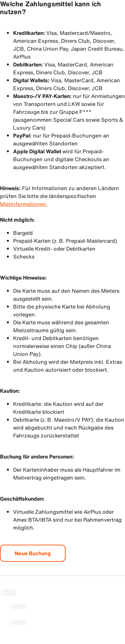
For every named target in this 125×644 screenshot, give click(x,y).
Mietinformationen (23, 204)
